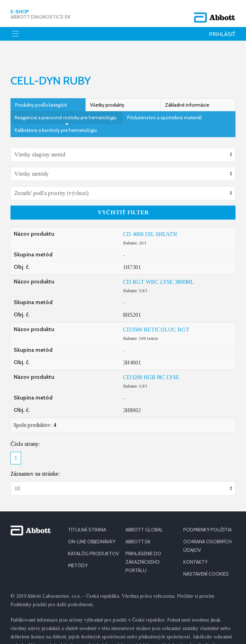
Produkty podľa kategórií (41, 84)
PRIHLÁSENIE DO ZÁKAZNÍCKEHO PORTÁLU (143, 541)
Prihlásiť (222, 30)
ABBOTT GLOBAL (144, 509)
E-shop (41, 12)
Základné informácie (187, 84)
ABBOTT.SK (138, 521)
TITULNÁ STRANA (87, 509)
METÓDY (78, 544)
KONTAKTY (195, 541)
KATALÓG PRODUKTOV (94, 532)
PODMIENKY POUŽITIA (207, 509)
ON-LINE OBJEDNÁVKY (92, 521)
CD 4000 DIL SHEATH (150, 213)
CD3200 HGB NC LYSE (151, 356)
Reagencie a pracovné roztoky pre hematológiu (66, 96)
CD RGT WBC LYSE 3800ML (159, 261)
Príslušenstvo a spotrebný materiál (164, 96)
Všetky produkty (107, 84)
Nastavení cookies (206, 553)
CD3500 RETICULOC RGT (156, 308)
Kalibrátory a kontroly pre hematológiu (56, 109)
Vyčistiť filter (123, 191)
